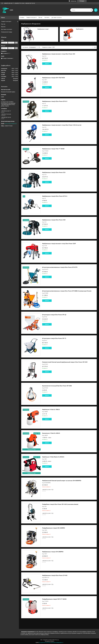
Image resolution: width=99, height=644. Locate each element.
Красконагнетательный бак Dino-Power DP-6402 (57, 386)
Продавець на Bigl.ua (49, 641)
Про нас (40, 17)
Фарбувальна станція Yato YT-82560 (53, 149)
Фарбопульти (80, 29)
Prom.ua (57, 640)
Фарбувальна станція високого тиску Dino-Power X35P (59, 244)
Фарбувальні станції (43, 29)
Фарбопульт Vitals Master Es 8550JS (53, 457)
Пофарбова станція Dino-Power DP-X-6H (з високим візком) (60, 504)
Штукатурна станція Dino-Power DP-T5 (54, 338)
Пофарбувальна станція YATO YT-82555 (54, 599)
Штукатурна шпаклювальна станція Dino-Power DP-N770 (60, 267)
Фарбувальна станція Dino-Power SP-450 (55, 575)
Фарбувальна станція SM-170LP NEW (53, 78)
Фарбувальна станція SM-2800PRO (53, 552)
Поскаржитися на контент (45, 643)
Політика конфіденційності (57, 643)
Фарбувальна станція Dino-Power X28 (54, 220)
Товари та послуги (31, 17)
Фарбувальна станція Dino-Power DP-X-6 (55, 196)
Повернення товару (7, 32)
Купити (47, 64)
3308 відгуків (73, 1)
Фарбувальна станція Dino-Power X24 (54, 172)
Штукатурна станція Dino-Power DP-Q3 (54, 315)
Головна (22, 17)
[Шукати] (91, 10)
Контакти (47, 17)
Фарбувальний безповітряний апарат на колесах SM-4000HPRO (62, 481)
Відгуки (3, 27)
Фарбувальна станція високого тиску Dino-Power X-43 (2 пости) (62, 125)
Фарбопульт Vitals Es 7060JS (51, 409)
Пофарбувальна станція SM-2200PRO (54, 528)
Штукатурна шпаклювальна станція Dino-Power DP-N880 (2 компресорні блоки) (67, 291)
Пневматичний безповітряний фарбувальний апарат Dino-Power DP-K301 (65, 362)
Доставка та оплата (57, 17)
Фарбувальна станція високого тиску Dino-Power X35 (59, 54)
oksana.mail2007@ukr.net (11, 124)
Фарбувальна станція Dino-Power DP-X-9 (55, 101)
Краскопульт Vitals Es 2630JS (51, 433)
